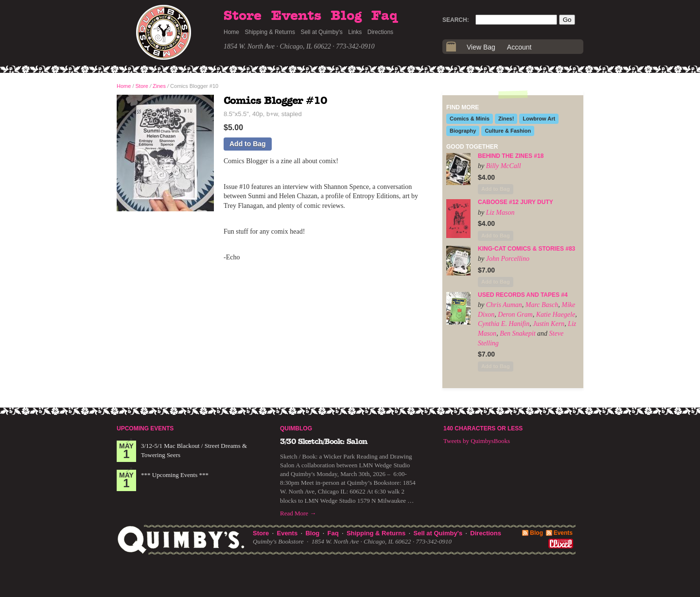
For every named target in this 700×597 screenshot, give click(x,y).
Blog (346, 16)
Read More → (298, 513)
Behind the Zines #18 (511, 156)
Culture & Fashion (508, 131)
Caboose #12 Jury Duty (516, 202)
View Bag (481, 47)
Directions (380, 32)
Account (519, 47)
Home (231, 32)
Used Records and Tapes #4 (523, 295)
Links (355, 32)
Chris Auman (504, 305)
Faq (385, 16)
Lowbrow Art (539, 119)
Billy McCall (504, 166)
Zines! (506, 119)
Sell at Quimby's (321, 32)
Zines (159, 86)
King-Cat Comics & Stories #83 (526, 249)
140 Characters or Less (483, 428)
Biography (463, 131)
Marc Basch (542, 305)
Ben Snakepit (517, 333)
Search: (456, 20)
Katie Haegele (556, 315)
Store (243, 16)
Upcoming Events (145, 428)
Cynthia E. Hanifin (504, 324)
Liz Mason (500, 213)
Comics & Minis (470, 119)
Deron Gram (515, 315)
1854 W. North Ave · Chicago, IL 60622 (277, 46)
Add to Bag (248, 144)
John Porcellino (508, 259)
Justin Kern (549, 324)
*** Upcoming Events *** (175, 475)
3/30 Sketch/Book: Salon (324, 442)
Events (296, 16)
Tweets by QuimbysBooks (477, 441)
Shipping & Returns (270, 32)
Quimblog (296, 428)
